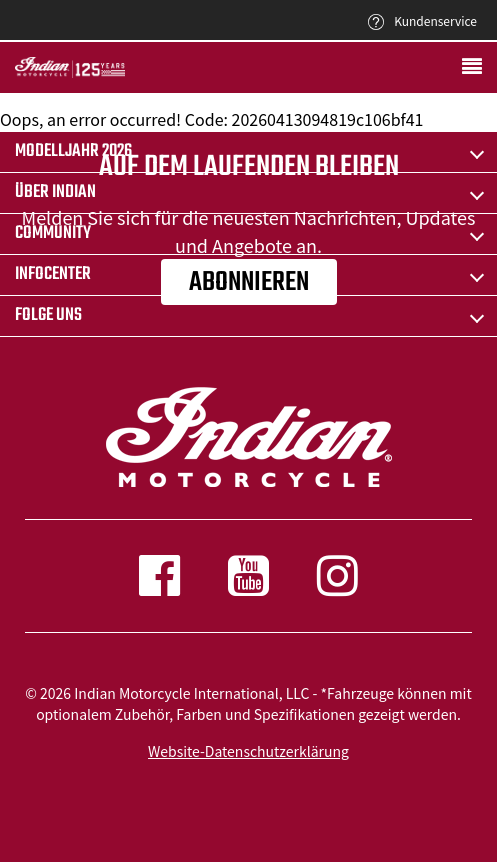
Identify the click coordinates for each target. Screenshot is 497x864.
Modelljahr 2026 (73, 151)
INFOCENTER (53, 274)
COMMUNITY (53, 233)
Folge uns (48, 315)
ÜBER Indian (55, 192)
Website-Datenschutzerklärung (248, 751)
